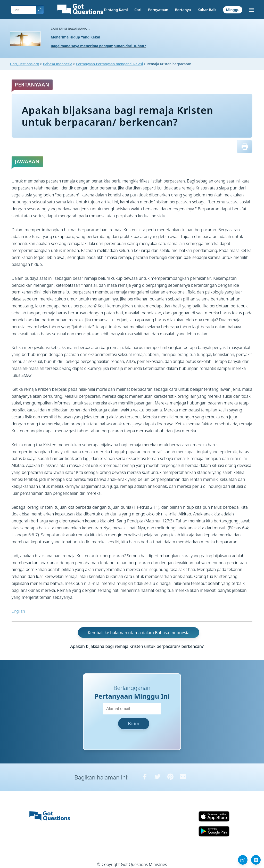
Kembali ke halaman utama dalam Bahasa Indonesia (139, 632)
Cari (138, 10)
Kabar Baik (207, 10)
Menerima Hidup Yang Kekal (76, 37)
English (18, 611)
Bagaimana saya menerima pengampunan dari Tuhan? (98, 46)
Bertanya (183, 10)
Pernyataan (158, 10)
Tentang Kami (116, 10)
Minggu (233, 10)
